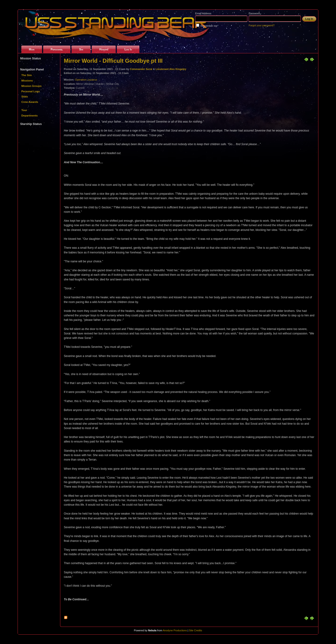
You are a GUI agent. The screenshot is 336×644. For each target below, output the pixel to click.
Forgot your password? (262, 25)
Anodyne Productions (175, 630)
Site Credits (195, 630)
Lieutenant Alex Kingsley (171, 69)
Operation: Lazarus (86, 80)
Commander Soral (141, 69)
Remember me (209, 26)
